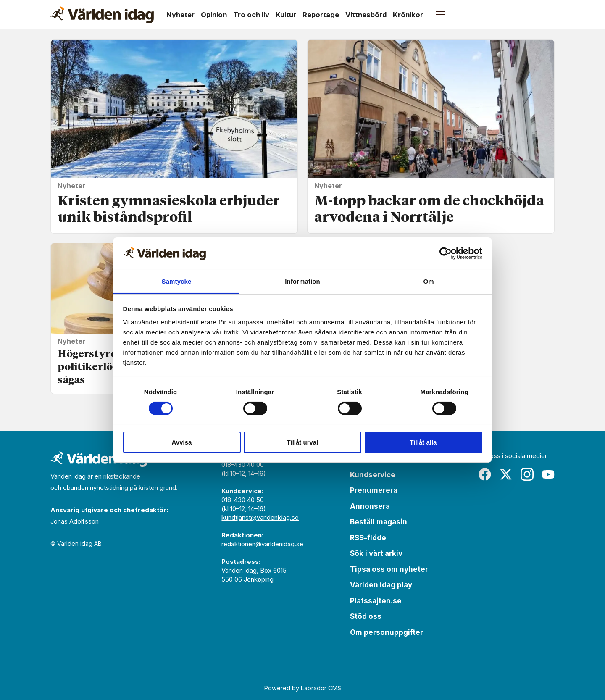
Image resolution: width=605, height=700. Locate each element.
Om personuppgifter (387, 632)
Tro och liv (251, 15)
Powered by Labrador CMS (303, 688)
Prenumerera (374, 490)
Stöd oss (366, 616)
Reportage (321, 15)
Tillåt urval (303, 442)
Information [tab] (302, 281)
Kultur (286, 15)
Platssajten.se (376, 601)
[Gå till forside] (102, 15)
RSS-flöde (368, 538)
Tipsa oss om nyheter (389, 569)
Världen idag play (381, 585)
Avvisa (182, 442)
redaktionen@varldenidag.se (262, 544)
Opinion (214, 15)
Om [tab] (428, 281)
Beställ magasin (379, 522)
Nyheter (180, 15)
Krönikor (408, 15)
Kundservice (373, 475)
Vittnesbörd (366, 15)
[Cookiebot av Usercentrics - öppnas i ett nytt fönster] (446, 253)
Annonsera (370, 506)
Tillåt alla (423, 442)
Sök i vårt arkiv (376, 553)
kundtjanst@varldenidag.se (260, 517)
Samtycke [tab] (177, 281)
